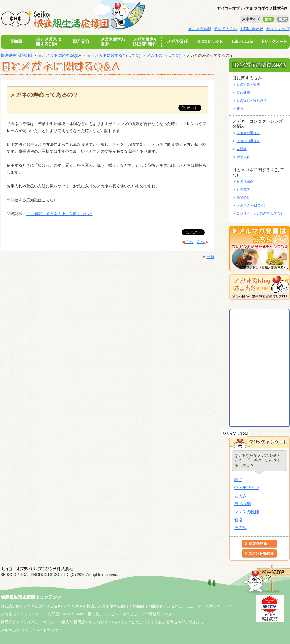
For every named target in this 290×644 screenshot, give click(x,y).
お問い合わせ (252, 29)
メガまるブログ (132, 614)
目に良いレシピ (101, 614)
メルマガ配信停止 (16, 630)
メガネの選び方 (248, 133)
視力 (240, 108)
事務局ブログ (161, 614)
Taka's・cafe (73, 614)
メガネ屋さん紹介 (113, 606)
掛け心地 (242, 504)
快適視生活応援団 (16, 55)
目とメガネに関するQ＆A (38, 606)
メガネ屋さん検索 (79, 606)
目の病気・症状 (248, 84)
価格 (238, 520)
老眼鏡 (242, 149)
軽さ (238, 479)
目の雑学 (243, 189)
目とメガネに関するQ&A (59, 55)
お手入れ (243, 157)
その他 (240, 528)
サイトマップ (278, 29)
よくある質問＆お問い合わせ (176, 622)
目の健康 (243, 93)
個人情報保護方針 (77, 622)
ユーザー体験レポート (209, 606)
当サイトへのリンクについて (122, 622)
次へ (201, 242)
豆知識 (6, 606)
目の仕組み (245, 181)
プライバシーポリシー (39, 622)
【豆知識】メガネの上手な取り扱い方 (59, 214)
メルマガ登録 (200, 29)
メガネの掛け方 (248, 141)
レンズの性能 (247, 512)
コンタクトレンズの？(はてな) (259, 213)
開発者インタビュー (169, 606)
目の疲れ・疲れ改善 (252, 100)
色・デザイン (247, 488)
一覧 (210, 257)
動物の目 (243, 197)
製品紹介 (141, 606)
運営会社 (8, 622)
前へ (189, 242)
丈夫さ (240, 496)
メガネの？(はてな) (164, 55)
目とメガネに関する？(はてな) (114, 55)
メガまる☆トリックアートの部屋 (30, 614)
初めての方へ (226, 29)
